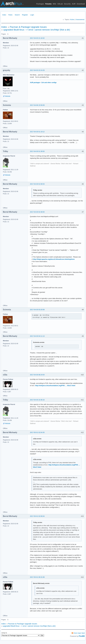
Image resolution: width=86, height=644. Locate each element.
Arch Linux (12, 4)
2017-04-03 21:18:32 (37, 38)
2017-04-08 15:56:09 (37, 105)
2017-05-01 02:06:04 (37, 516)
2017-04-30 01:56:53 (37, 184)
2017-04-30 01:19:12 (37, 132)
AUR (74, 4)
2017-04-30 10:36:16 (37, 400)
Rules (10, 15)
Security (67, 4)
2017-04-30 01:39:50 (37, 151)
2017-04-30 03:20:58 (37, 310)
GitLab (60, 4)
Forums (48, 4)
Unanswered (80, 19)
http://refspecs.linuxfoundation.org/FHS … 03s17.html (55, 386)
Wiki (55, 4)
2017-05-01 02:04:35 (37, 432)
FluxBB (82, 636)
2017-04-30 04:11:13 (37, 336)
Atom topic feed (79, 633)
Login (32, 15)
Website (8, 96)
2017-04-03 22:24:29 (37, 70)
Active (72, 19)
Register (25, 15)
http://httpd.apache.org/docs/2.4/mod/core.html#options (54, 259)
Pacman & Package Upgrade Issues (28, 27)
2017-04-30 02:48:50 (37, 212)
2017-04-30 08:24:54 (37, 375)
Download (81, 4)
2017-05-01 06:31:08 (37, 577)
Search (17, 15)
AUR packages (35, 83)
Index (4, 15)
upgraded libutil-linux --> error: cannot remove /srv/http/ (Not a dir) (37, 30)
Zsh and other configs (49, 83)
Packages (40, 4)
